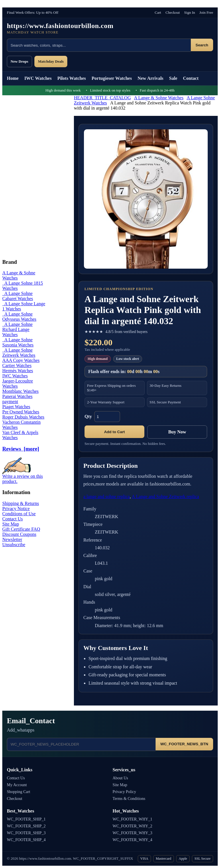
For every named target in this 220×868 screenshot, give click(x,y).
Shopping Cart (18, 792)
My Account (17, 785)
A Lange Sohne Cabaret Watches (18, 296)
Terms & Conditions (129, 799)
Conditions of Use (19, 514)
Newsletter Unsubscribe (14, 542)
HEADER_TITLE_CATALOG (102, 98)
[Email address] (81, 744)
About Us (120, 778)
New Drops (19, 61)
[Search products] (99, 45)
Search (202, 45)
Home (13, 78)
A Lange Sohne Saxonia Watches (18, 342)
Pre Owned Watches (21, 412)
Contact (191, 78)
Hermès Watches (18, 371)
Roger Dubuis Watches (23, 417)
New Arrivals (150, 78)
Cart (158, 12)
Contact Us (13, 519)
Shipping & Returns (21, 503)
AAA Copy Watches (21, 360)
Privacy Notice (16, 509)
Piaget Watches (16, 407)
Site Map (11, 524)
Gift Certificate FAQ (21, 529)
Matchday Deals (51, 61)
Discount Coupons (19, 534)
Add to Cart (114, 432)
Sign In (190, 12)
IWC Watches (38, 78)
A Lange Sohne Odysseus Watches (19, 317)
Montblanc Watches (20, 391)
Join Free (206, 12)
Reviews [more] (21, 449)
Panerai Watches (17, 396)
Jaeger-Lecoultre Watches (18, 384)
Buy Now (177, 432)
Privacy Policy (124, 792)
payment (10, 402)
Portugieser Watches (112, 78)
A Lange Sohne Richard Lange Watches (17, 329)
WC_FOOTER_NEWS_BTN (184, 744)
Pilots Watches (72, 78)
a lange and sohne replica (107, 497)
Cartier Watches (17, 365)
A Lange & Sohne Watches (159, 98)
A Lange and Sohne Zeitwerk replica (165, 497)
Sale (173, 78)
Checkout (173, 12)
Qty (88, 416)
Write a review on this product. (23, 477)
